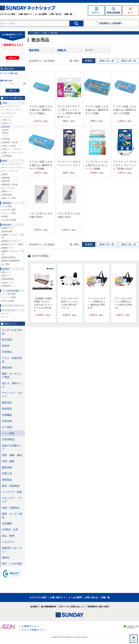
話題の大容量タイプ (12, 447)
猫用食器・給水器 (10, 185)
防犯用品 (7, 409)
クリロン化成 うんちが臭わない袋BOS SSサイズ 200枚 (125, 110)
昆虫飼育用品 (8, 279)
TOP (134, 640)
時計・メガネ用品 (12, 564)
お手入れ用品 (8, 301)
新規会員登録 (113, 13)
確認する (13, 58)
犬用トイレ (7, 120)
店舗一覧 (68, 14)
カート (131, 13)
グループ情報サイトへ (34, 630)
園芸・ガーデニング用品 (12, 375)
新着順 (89, 61)
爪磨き (5, 174)
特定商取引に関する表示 (98, 607)
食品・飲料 (8, 536)
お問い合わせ (55, 14)
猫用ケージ (7, 191)
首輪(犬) (62, 50)
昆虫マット (7, 276)
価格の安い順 (107, 61)
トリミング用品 (9, 297)
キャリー (6, 313)
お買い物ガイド (25, 14)
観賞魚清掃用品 (9, 257)
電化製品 (7, 480)
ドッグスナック (9, 113)
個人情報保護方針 (49, 607)
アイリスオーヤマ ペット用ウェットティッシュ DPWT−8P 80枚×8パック (69, 112)
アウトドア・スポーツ (12, 395)
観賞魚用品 (6, 225)
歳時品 (6, 558)
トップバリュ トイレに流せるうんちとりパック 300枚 (97, 165)
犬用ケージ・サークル (12, 149)
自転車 (6, 346)
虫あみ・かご (8, 282)
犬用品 (44, 33)
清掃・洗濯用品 (11, 508)
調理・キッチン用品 (12, 516)
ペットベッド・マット (11, 305)
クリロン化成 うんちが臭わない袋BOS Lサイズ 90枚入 (41, 110)
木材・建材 (8, 461)
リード (89, 50)
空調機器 (7, 415)
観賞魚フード (8, 228)
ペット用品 (34, 33)
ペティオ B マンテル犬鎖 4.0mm (69, 215)
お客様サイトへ (30, 626)
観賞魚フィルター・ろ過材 (13, 236)
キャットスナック (10, 171)
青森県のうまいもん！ (12, 550)
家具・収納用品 (11, 486)
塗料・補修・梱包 (12, 455)
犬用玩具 (6, 139)
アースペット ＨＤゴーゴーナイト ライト (69, 163)
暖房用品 (7, 403)
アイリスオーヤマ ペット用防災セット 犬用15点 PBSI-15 (123, 303)
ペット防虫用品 (9, 294)
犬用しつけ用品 (9, 146)
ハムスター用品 (9, 210)
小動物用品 (6, 203)
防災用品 (7, 340)
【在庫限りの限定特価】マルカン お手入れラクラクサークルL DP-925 (43, 305)
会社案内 (34, 607)
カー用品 (7, 427)
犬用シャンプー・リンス (13, 153)
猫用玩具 (6, 181)
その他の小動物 (9, 220)
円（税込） (42, 121)
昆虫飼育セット (9, 286)
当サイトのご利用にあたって (72, 607)
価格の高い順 (129, 61)
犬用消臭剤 (7, 156)
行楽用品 (7, 352)
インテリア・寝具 (12, 492)
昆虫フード (7, 272)
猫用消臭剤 (7, 195)
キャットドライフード (12, 164)
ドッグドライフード (11, 106)
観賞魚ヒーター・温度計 (13, 244)
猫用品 (4, 161)
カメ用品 (6, 264)
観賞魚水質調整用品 (11, 261)
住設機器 (7, 523)
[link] (13, 574)
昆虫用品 (5, 269)
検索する (13, 91)
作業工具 (7, 473)
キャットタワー (9, 188)
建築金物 (7, 467)
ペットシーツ (8, 117)
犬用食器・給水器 (10, 142)
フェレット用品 (9, 213)
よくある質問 (41, 14)
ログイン (96, 13)
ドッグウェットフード (12, 110)
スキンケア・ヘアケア (12, 500)
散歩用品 (54, 33)
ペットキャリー (8, 310)
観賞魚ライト (8, 248)
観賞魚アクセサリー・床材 (13, 252)
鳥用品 (5, 216)
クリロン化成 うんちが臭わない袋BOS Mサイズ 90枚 (97, 110)
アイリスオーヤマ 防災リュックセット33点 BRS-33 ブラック (70, 303)
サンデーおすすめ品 (12, 332)
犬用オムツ (7, 123)
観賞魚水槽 (7, 231)
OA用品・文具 (10, 530)
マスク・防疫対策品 (12, 360)
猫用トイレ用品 (9, 198)
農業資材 (7, 368)
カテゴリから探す (8, 14)
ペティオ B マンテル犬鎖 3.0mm (41, 215)
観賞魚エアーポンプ (11, 241)
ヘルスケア (8, 542)
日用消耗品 (8, 439)
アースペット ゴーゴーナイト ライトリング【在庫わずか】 (125, 165)
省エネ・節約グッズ (12, 385)
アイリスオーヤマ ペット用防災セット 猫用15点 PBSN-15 (97, 303)
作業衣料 (7, 421)
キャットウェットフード (13, 167)
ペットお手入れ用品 (10, 291)
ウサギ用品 (7, 206)
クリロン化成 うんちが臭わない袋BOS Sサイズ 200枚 (41, 165)
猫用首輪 (6, 178)
